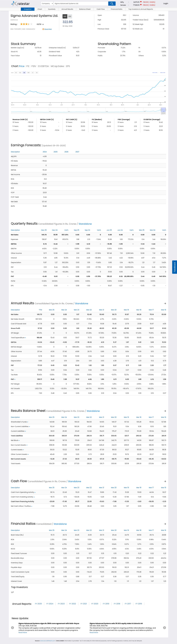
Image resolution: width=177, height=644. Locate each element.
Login (166, 3)
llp (12, 592)
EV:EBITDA (43, 66)
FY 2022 (73, 604)
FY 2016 (139, 604)
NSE (65, 16)
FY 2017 (128, 604)
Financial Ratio (117, 9)
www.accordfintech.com (48, 641)
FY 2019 (106, 604)
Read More (23, 632)
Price (22, 66)
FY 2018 (117, 604)
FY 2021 (84, 604)
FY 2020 (95, 604)
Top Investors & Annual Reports (141, 9)
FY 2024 (50, 604)
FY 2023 (61, 604)
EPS (68, 66)
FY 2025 (38, 604)
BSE (70, 16)
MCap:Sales (57, 66)
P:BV (34, 66)
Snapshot (28, 9)
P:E (28, 66)
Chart (40, 9)
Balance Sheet (85, 9)
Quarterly (52, 9)
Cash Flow (101, 9)
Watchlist (48, 29)
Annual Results (67, 9)
